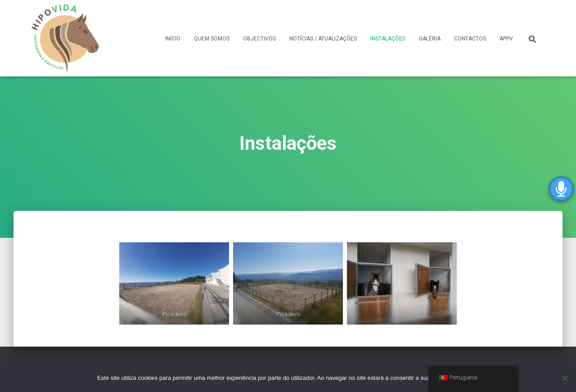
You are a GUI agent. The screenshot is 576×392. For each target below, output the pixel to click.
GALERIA (430, 39)
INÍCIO (173, 39)
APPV (506, 39)
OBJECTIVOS (259, 39)
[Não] (565, 378)
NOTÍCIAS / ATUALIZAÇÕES (323, 39)
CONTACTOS (470, 39)
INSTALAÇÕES (388, 39)
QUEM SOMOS (212, 39)
